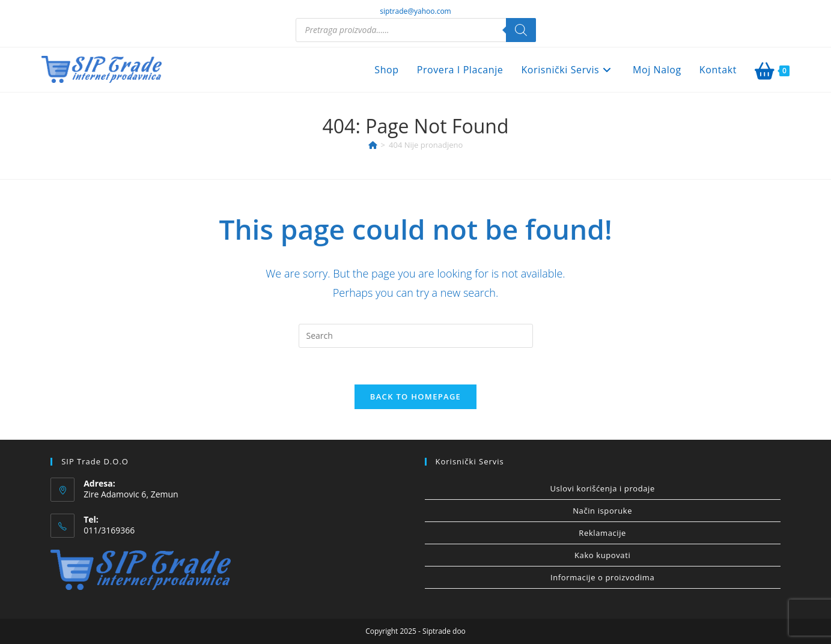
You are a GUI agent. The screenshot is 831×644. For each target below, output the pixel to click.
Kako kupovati (602, 555)
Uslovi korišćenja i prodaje (602, 488)
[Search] (521, 30)
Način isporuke (602, 511)
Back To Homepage (415, 396)
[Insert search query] (416, 336)
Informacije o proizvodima (602, 577)
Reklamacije (602, 533)
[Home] (373, 145)
